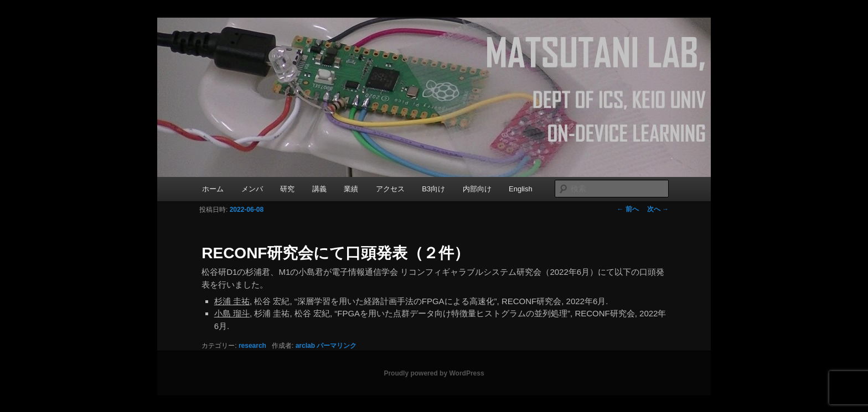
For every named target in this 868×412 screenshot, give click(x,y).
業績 (351, 189)
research (252, 346)
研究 (287, 189)
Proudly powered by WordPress (434, 373)
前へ (627, 209)
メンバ (252, 189)
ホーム (213, 189)
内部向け (477, 189)
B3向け (433, 189)
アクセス (390, 189)
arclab (305, 346)
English (521, 189)
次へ (658, 209)
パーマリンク (337, 346)
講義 (319, 189)
